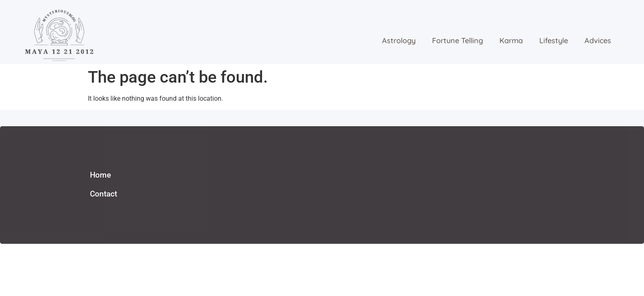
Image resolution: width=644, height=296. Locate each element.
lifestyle (554, 40)
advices (598, 40)
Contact (103, 194)
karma (511, 40)
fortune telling (458, 40)
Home (100, 175)
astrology (399, 40)
